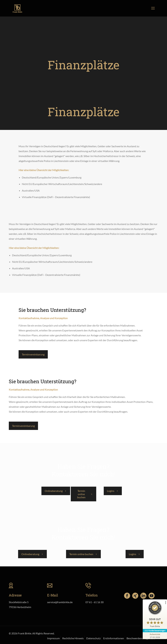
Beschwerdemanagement (141, 638)
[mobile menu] (153, 8)
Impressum (53, 638)
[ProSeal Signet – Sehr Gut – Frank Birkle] (155, 615)
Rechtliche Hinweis (73, 638)
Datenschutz (93, 638)
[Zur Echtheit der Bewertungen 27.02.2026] (155, 636)
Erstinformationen (114, 638)
